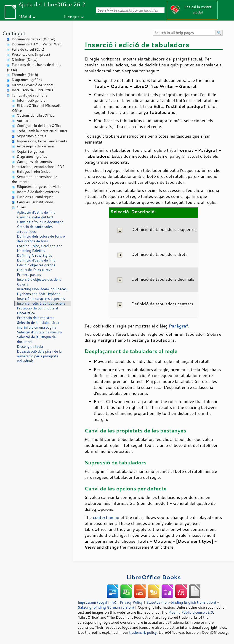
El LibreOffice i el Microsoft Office (36, 108)
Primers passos (29, 275)
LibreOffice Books (154, 577)
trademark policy (143, 632)
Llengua (72, 17)
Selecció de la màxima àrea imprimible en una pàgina (38, 325)
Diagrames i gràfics (27, 80)
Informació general (32, 100)
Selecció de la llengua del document (37, 339)
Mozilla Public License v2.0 (191, 612)
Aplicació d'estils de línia (36, 212)
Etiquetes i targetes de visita (39, 187)
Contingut (14, 33)
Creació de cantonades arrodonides (35, 229)
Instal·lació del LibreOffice (33, 90)
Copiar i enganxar (31, 151)
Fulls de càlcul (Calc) (28, 49)
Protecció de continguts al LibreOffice (37, 311)
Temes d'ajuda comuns (29, 95)
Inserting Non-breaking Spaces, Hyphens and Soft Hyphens (42, 291)
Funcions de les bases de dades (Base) (34, 67)
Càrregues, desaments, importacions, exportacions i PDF (38, 164)
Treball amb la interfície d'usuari (42, 131)
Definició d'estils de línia (36, 260)
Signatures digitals (31, 136)
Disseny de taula (30, 347)
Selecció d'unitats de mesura (39, 332)
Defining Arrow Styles (35, 255)
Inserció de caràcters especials (41, 299)
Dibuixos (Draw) (25, 60)
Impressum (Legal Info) (97, 602)
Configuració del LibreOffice (39, 126)
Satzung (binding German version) (106, 607)
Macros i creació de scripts (33, 85)
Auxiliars (23, 121)
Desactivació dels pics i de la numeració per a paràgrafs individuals (39, 356)
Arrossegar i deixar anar (35, 146)
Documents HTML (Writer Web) (37, 44)
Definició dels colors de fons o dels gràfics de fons (41, 239)
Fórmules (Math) (25, 75)
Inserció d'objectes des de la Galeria (39, 282)
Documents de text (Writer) (33, 39)
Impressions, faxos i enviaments (42, 141)
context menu (106, 517)
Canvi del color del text (35, 217)
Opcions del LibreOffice (36, 115)
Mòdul (25, 17)
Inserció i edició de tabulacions (41, 303)
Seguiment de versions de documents (35, 179)
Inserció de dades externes (38, 192)
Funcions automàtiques (35, 197)
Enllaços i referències (33, 171)
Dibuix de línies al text (34, 270)
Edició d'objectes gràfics (36, 265)
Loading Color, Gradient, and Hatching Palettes (40, 248)
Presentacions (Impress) (31, 54)
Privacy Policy (131, 602)
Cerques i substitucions (35, 202)
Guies (21, 207)
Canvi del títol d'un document (40, 222)
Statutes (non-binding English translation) (181, 602)
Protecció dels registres (36, 318)
